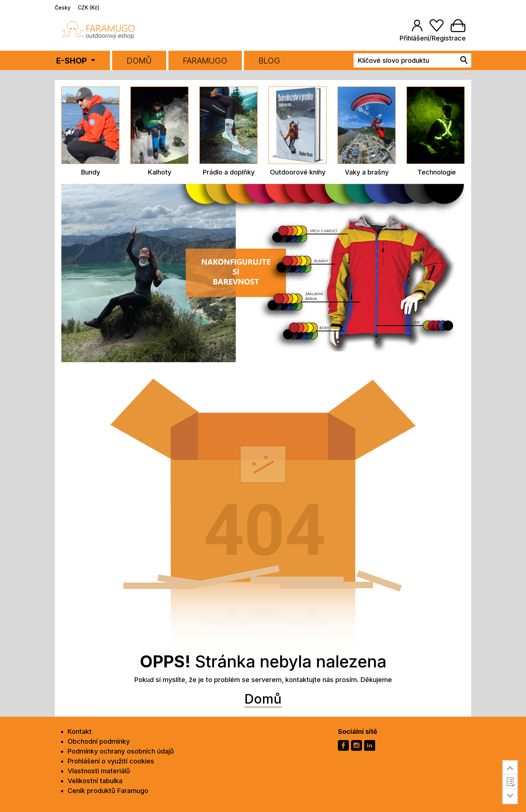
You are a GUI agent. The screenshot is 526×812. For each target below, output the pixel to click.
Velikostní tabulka (95, 781)
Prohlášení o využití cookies (111, 761)
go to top (510, 767)
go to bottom (510, 796)
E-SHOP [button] (73, 61)
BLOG (269, 61)
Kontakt (80, 731)
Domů (139, 61)
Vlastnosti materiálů (99, 771)
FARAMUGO (205, 61)
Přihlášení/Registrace (433, 38)
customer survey (510, 782)
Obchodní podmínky (99, 741)
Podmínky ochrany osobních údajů (121, 751)
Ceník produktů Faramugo (108, 791)
